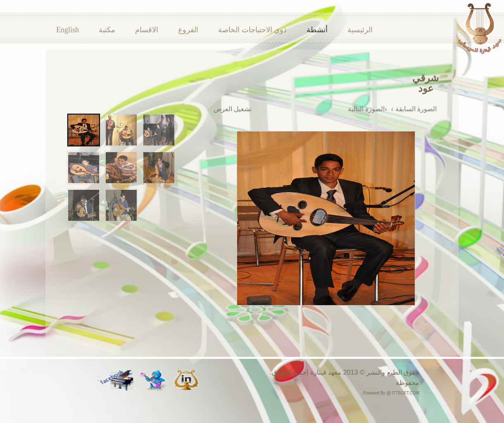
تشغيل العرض (233, 109)
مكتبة (107, 30)
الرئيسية (360, 30)
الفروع (188, 30)
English (68, 30)
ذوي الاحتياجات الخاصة (252, 30)
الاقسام (147, 30)
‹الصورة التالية (367, 109)
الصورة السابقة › (414, 109)
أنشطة (317, 30)
